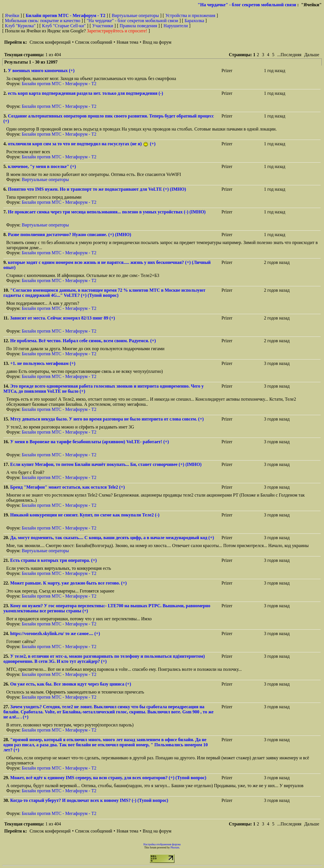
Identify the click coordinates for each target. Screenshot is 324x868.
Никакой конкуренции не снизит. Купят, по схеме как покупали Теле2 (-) (85, 515)
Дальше (312, 55)
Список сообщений (94, 42)
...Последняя (289, 55)
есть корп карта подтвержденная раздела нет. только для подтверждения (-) (86, 93)
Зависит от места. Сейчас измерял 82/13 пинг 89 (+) (62, 318)
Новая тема (128, 42)
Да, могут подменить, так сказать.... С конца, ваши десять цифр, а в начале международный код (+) (112, 538)
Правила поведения (138, 26)
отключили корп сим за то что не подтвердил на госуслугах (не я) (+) (82, 144)
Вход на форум (157, 42)
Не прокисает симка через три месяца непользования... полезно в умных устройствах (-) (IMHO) (107, 212)
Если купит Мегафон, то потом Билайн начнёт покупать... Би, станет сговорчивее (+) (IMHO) (106, 464)
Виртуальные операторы (135, 15)
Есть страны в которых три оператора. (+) (54, 560)
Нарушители (176, 26)
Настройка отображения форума (162, 844)
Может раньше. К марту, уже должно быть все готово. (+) (68, 583)
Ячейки (13, 15)
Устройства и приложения (190, 15)
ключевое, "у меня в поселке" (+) (42, 166)
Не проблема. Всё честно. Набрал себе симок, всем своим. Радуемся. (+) (83, 341)
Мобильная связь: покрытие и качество (42, 21)
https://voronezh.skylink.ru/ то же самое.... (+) (55, 633)
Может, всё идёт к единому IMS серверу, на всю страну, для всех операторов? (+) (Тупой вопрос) (108, 778)
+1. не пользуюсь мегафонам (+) (43, 363)
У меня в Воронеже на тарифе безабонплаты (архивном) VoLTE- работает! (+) (89, 442)
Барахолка (194, 21)
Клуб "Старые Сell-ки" (64, 26)
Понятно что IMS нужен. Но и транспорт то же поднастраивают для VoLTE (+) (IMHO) (97, 189)
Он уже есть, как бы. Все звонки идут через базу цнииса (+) (71, 684)
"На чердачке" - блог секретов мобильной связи (247, 5)
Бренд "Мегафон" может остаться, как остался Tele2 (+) (68, 487)
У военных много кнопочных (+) (41, 71)
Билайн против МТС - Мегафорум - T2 (59, 84)
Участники (103, 26)
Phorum (175, 847)
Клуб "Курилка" (20, 26)
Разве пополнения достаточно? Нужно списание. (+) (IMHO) (70, 235)
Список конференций (50, 42)
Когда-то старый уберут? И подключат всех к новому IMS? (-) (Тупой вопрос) (89, 800)
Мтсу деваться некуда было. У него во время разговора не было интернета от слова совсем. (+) (107, 419)
